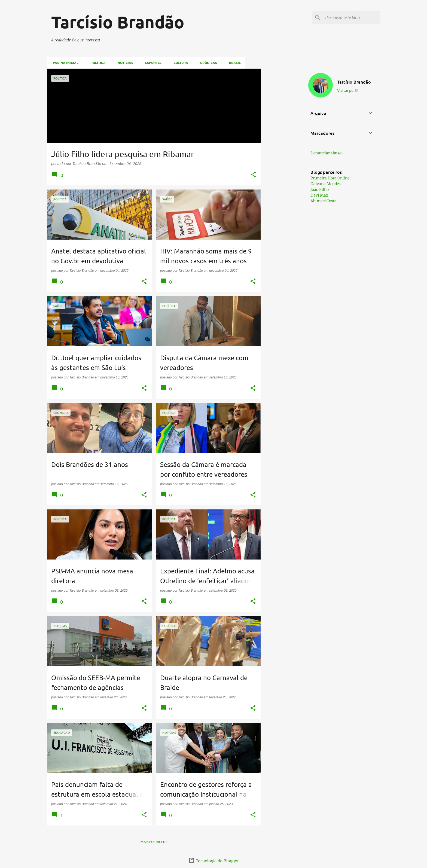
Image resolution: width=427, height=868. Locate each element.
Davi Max (319, 195)
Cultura (179, 63)
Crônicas (207, 63)
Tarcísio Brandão (354, 82)
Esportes (152, 63)
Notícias (124, 63)
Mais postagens (154, 842)
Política (96, 63)
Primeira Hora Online (330, 178)
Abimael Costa (324, 201)
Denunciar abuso (326, 153)
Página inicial (64, 63)
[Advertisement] (282, 150)
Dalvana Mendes (326, 184)
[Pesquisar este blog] (352, 17)
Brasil (233, 63)
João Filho (320, 190)
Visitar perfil (348, 90)
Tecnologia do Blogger (213, 860)
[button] (253, 175)
